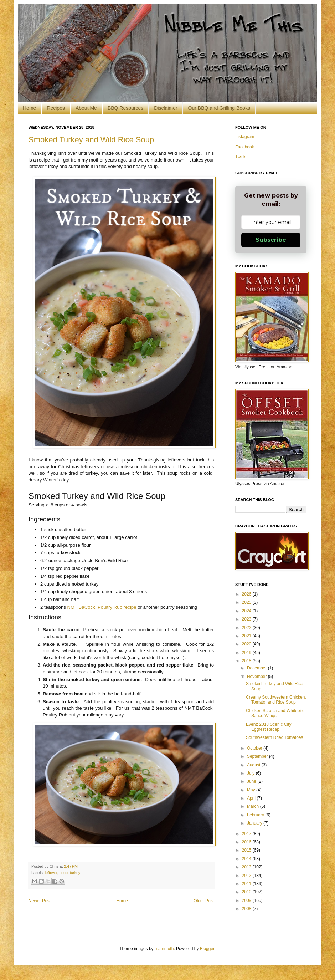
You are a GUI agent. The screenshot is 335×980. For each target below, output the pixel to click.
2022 (247, 628)
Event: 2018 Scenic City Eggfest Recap (269, 727)
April (252, 798)
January (255, 823)
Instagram (245, 137)
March (254, 806)
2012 (247, 876)
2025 (247, 602)
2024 (247, 611)
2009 (247, 900)
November (257, 677)
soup (64, 873)
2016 (247, 842)
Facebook (245, 147)
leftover (51, 873)
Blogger (207, 949)
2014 (247, 859)
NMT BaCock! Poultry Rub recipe (102, 607)
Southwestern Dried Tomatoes (275, 737)
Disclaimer (166, 108)
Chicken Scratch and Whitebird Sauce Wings (275, 713)
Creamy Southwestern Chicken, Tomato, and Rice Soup (276, 700)
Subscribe (271, 240)
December (257, 668)
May (252, 790)
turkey (75, 873)
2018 (247, 661)
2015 (247, 850)
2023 (247, 619)
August (254, 765)
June (252, 781)
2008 (247, 909)
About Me (86, 108)
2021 (247, 636)
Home (29, 108)
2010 (247, 892)
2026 (247, 594)
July (251, 773)
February (256, 815)
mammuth (164, 949)
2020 (247, 644)
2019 (247, 653)
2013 (247, 867)
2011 (247, 884)
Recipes (56, 108)
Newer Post (40, 901)
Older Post (204, 901)
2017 (247, 834)
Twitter (241, 157)
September (258, 756)
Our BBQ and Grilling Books (219, 108)
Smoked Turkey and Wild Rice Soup (91, 140)
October (255, 748)
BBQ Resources (125, 108)
